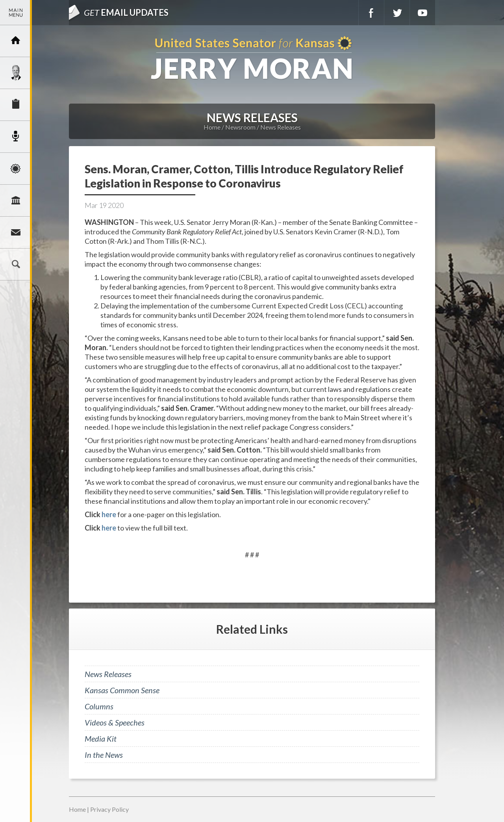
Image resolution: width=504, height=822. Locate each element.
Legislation (16, 200)
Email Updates (126, 12)
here (109, 514)
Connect (16, 232)
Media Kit (101, 739)
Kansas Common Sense (122, 690)
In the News (104, 755)
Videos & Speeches (115, 722)
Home (212, 127)
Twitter (397, 13)
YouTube (422, 13)
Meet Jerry (16, 73)
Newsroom (16, 137)
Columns (99, 706)
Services (16, 105)
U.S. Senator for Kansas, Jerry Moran (252, 58)
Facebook (371, 13)
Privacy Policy (109, 809)
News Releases (281, 127)
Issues (16, 169)
